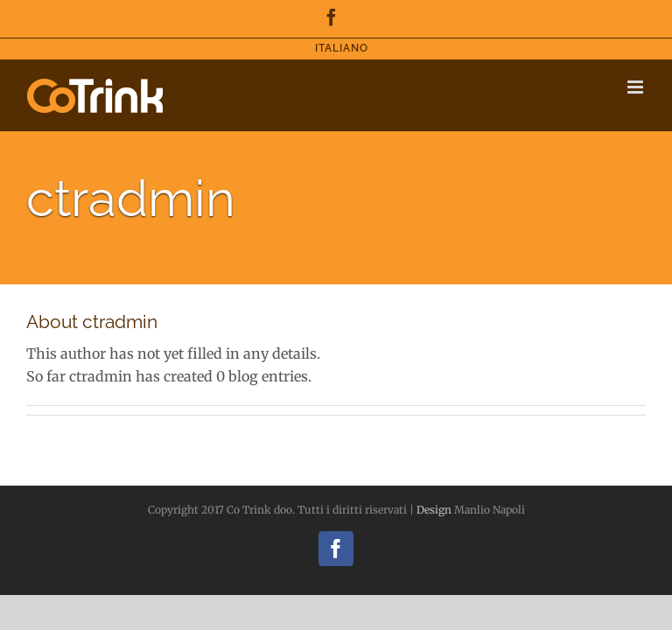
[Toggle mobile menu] (637, 87)
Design (434, 510)
